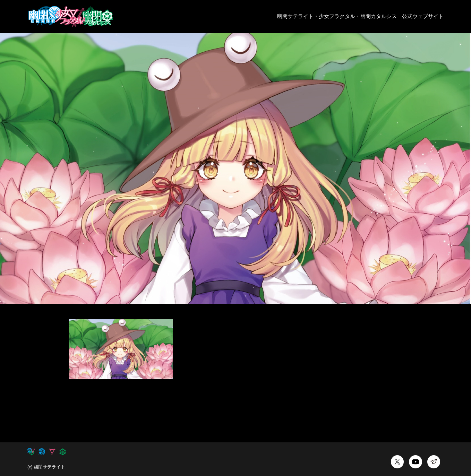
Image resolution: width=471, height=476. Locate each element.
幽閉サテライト (295, 16)
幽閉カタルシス (379, 16)
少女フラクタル (337, 16)
